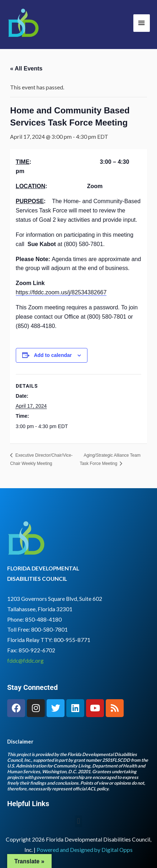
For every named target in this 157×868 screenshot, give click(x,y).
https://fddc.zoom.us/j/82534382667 (61, 292)
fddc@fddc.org (25, 661)
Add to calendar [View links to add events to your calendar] (53, 355)
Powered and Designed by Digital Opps (85, 850)
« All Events (26, 68)
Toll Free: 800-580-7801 (37, 629)
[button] (78, 821)
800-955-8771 (72, 640)
